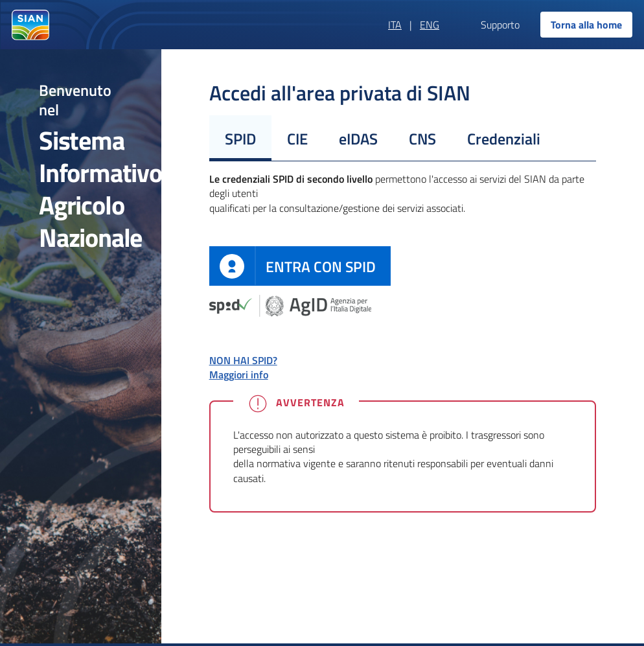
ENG (430, 25)
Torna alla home (586, 25)
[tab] (240, 138)
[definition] (300, 266)
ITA (395, 25)
